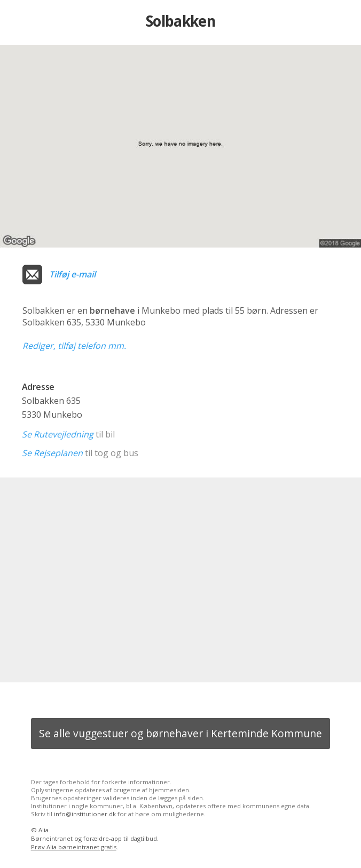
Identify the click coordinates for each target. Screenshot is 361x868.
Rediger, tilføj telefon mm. (74, 346)
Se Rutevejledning (58, 434)
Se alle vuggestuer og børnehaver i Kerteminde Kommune (180, 733)
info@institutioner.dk (85, 814)
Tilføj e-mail (72, 274)
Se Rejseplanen (52, 453)
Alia (44, 830)
